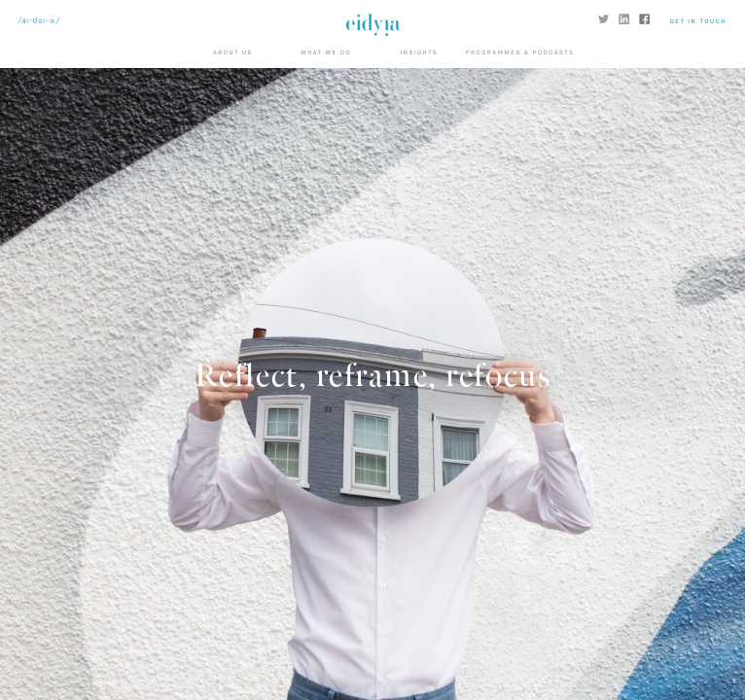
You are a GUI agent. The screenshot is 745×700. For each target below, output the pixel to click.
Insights (419, 53)
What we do (326, 53)
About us (233, 53)
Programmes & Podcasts (520, 53)
